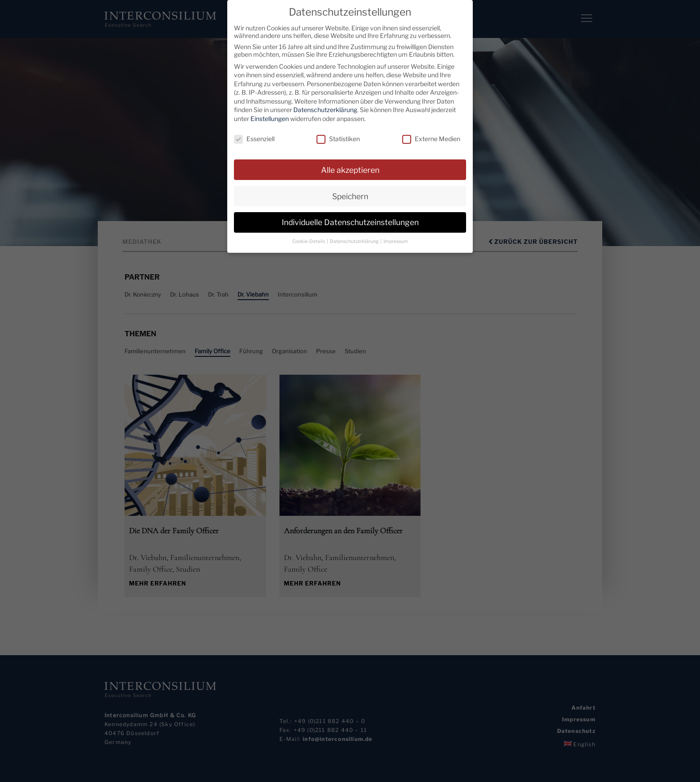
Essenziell (254, 139)
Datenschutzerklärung (325, 110)
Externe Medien (431, 139)
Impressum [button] (396, 241)
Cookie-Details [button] (309, 241)
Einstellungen (270, 119)
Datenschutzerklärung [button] (355, 241)
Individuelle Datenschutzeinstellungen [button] (350, 222)
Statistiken (338, 139)
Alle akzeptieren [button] (350, 169)
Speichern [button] (350, 196)
